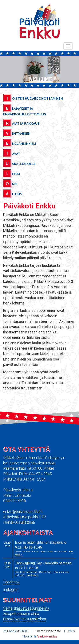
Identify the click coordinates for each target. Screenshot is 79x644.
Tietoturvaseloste (49, 631)
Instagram (11, 590)
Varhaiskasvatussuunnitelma (26, 608)
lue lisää (32, 575)
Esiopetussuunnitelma (21, 613)
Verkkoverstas (47, 636)
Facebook (11, 582)
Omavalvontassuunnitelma (25, 619)
